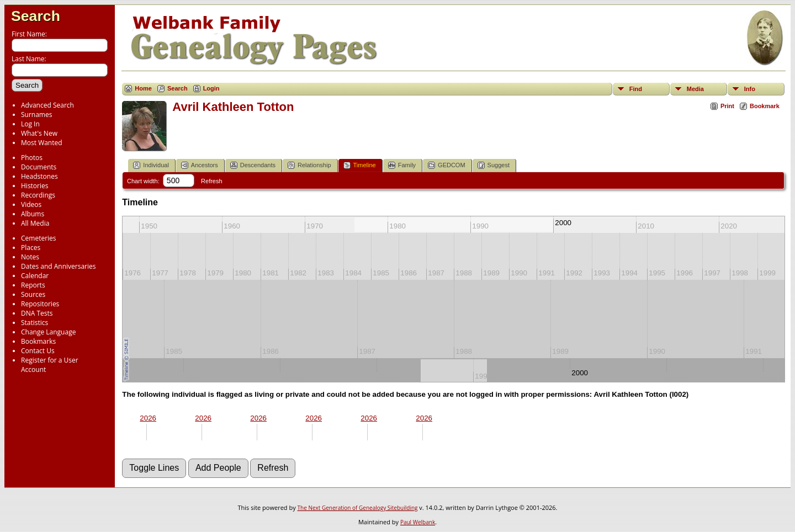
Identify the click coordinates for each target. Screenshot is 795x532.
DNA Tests (37, 313)
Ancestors (200, 165)
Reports (33, 285)
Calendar (35, 276)
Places (31, 248)
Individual (151, 165)
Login (211, 88)
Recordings (38, 195)
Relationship (309, 165)
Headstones (39, 176)
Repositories (40, 304)
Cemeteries (39, 238)
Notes (30, 257)
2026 (148, 418)
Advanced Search (47, 105)
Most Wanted (42, 143)
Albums (33, 214)
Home (143, 88)
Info (750, 89)
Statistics (35, 323)
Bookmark (765, 106)
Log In (30, 124)
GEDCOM (447, 165)
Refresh (212, 181)
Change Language (48, 332)
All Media (35, 223)
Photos (32, 158)
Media (695, 89)
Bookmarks (38, 341)
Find (636, 89)
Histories (35, 186)
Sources (33, 294)
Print (727, 106)
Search (36, 16)
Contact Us (38, 351)
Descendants (253, 165)
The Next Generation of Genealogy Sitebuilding (358, 508)
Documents (39, 167)
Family (402, 165)
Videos (31, 204)
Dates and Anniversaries (58, 266)
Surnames (36, 115)
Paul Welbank (418, 522)
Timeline (360, 165)
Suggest (494, 165)
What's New (39, 133)
